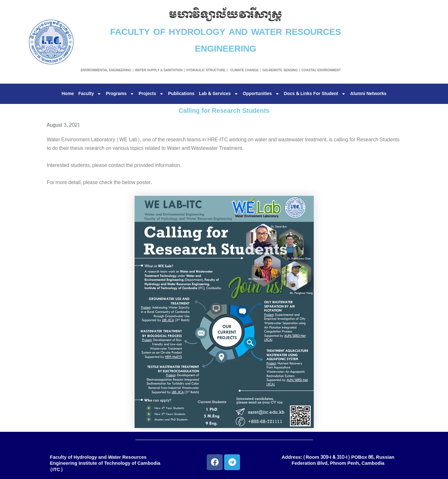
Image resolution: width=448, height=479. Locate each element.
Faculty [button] (90, 94)
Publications (181, 94)
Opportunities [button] (261, 94)
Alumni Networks (368, 94)
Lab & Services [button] (219, 94)
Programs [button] (120, 94)
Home (68, 94)
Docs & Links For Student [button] (315, 94)
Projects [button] (151, 94)
